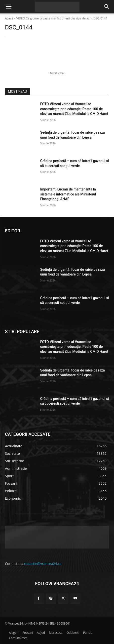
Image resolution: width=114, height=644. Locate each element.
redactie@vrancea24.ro (43, 564)
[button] (8, 7)
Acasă (9, 18)
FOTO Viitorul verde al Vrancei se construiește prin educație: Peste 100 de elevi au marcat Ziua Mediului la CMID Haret (74, 109)
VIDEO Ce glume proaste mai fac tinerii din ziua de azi (53, 18)
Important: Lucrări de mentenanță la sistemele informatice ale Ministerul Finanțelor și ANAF (68, 194)
